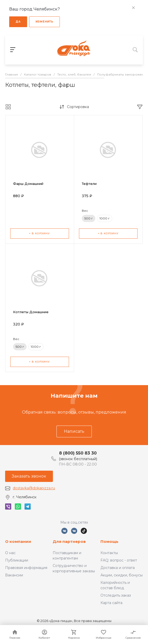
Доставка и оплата (118, 568)
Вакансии (14, 575)
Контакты (109, 553)
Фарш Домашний (28, 184)
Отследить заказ (116, 595)
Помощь (109, 541)
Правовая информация (26, 568)
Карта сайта (111, 603)
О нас (10, 553)
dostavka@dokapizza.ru (34, 488)
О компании (18, 541)
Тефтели (89, 184)
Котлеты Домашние (31, 312)
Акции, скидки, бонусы (122, 575)
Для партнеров (69, 541)
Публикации (17, 560)
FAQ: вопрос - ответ (119, 560)
